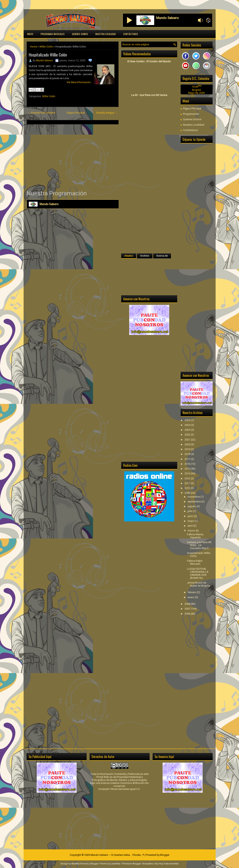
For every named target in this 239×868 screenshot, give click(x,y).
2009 (188, 493)
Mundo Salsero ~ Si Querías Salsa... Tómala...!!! (117, 855)
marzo (192, 531)
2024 (188, 425)
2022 (188, 435)
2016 (188, 464)
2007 (188, 609)
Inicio (30, 34)
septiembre (194, 502)
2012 (188, 478)
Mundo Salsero (44, 60)
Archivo (145, 256)
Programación (191, 114)
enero (191, 597)
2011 (188, 483)
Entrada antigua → (107, 113)
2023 (188, 430)
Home (33, 47)
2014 (188, 473)
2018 (188, 454)
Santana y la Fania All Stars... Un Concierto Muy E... (199, 545)
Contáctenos (131, 34)
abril (190, 526)
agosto (192, 506)
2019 (188, 449)
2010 (188, 488)
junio (191, 516)
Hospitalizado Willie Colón (48, 55)
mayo (191, 521)
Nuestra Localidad (106, 34)
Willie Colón (46, 47)
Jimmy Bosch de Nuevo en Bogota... (199, 584)
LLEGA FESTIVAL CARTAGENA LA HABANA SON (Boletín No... (198, 573)
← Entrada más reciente (41, 113)
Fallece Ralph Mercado (195, 562)
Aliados (129, 256)
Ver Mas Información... (79, 82)
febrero (192, 592)
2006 (188, 614)
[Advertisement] (73, 157)
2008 (188, 604)
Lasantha (115, 864)
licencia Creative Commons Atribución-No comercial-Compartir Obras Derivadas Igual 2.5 (123, 786)
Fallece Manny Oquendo (195, 536)
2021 (188, 440)
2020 (188, 444)
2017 (188, 459)
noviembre (194, 497)
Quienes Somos (80, 34)
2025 (188, 420)
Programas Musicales (53, 34)
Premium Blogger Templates (137, 864)
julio (190, 511)
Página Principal (76, 113)
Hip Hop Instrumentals (167, 864)
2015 (188, 469)
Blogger (165, 855)
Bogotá (196, 90)
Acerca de (162, 256)
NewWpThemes (80, 864)
